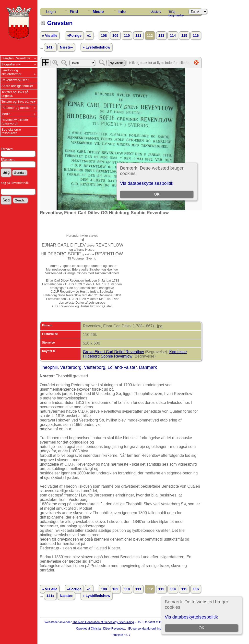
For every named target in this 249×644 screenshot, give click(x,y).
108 (104, 36)
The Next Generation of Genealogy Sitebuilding (103, 622)
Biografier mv (11, 64)
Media (6, 114)
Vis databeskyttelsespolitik (191, 617)
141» (50, 47)
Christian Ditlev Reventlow (108, 629)
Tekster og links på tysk (18, 102)
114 (173, 36)
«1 (89, 36)
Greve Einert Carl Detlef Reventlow (113, 352)
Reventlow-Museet (15, 80)
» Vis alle (50, 36)
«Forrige (74, 36)
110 (127, 36)
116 (196, 36)
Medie (98, 12)
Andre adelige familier (17, 86)
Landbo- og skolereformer (11, 72)
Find (74, 12)
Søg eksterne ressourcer (11, 131)
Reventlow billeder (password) (15, 122)
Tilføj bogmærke (176, 12)
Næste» (66, 47)
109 (115, 36)
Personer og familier (16, 108)
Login (51, 12)
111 (138, 36)
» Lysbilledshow (97, 47)
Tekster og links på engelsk (15, 94)
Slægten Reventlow (16, 58)
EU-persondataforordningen (146, 629)
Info (122, 12)
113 (161, 36)
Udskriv (156, 12)
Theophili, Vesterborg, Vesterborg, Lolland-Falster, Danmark (98, 367)
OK (201, 628)
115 (184, 36)
